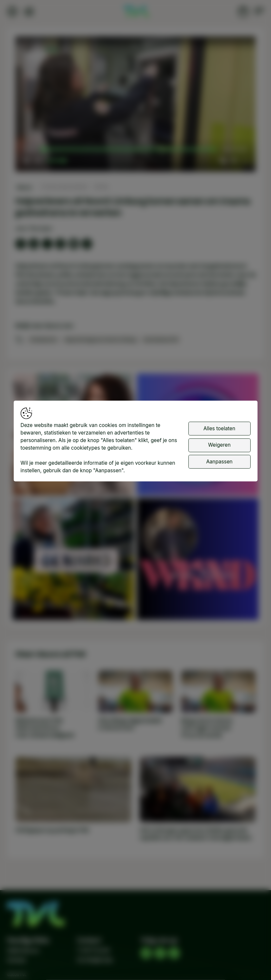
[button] (137, 106)
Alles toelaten (219, 428)
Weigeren (219, 445)
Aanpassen (219, 461)
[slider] (130, 149)
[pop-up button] (233, 160)
